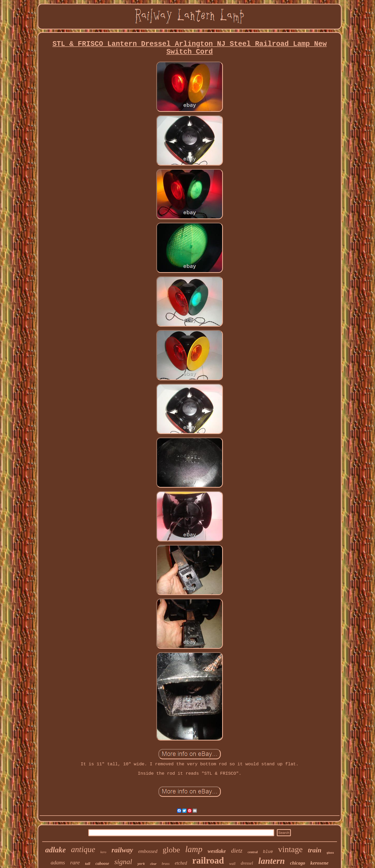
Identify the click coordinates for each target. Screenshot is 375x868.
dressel (247, 863)
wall (232, 864)
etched (181, 863)
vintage (290, 849)
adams (58, 863)
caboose (102, 863)
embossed (148, 851)
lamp (194, 849)
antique (83, 849)
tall (87, 864)
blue (268, 852)
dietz (237, 851)
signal (123, 862)
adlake (56, 850)
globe (171, 850)
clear (153, 864)
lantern (272, 861)
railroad (208, 861)
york (141, 864)
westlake (217, 851)
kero (104, 852)
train (315, 850)
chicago (298, 863)
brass (166, 864)
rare (75, 862)
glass (330, 853)
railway (122, 850)
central (253, 852)
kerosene (320, 863)
